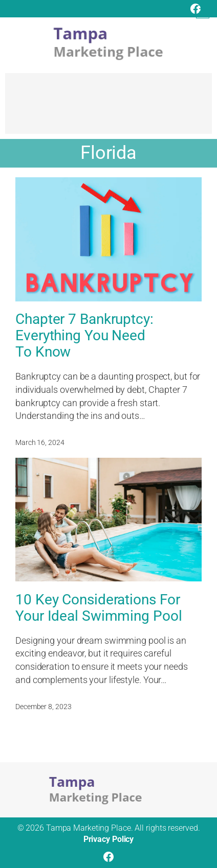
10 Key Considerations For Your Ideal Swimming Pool (99, 608)
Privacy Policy (109, 839)
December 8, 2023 (43, 707)
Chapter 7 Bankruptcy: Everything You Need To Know (84, 336)
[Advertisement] (108, 108)
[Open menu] (203, 12)
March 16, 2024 (40, 442)
